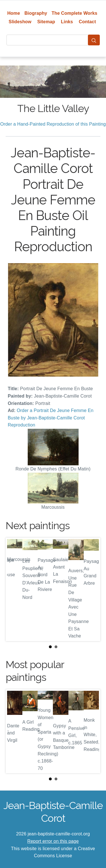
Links (67, 22)
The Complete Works (75, 13)
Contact (87, 22)
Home (14, 13)
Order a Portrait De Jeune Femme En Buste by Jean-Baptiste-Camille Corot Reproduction (51, 418)
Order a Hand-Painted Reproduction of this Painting (53, 124)
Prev (14, 590)
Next (92, 590)
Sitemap (46, 22)
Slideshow (20, 22)
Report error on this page (53, 841)
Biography (36, 13)
